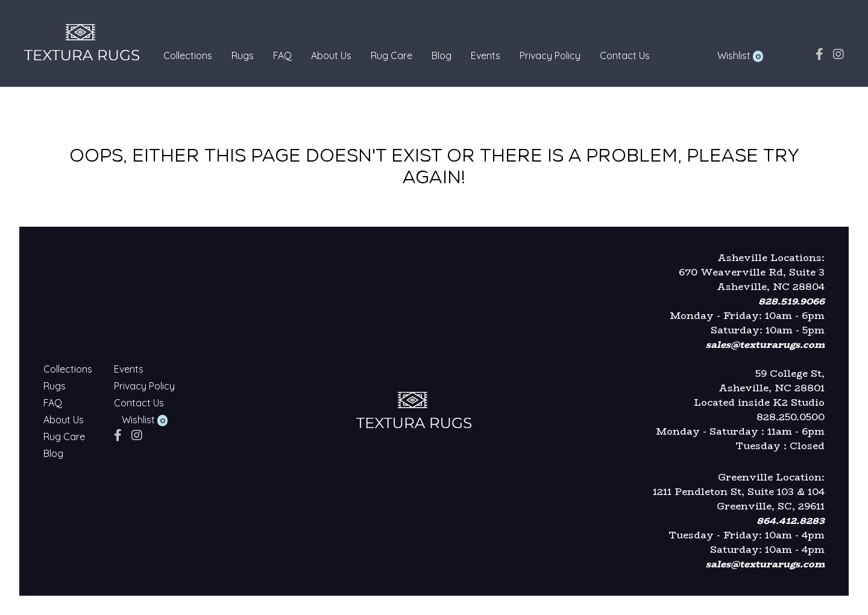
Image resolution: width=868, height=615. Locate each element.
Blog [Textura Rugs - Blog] (442, 55)
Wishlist (734, 55)
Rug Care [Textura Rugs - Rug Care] (392, 55)
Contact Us (625, 55)
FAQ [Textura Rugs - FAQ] (282, 55)
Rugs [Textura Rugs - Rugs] (243, 55)
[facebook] (819, 54)
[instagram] (838, 54)
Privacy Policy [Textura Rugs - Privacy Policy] (550, 55)
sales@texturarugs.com (765, 345)
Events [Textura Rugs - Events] (486, 55)
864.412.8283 (791, 521)
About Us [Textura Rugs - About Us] (331, 55)
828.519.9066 (791, 301)
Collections (188, 55)
